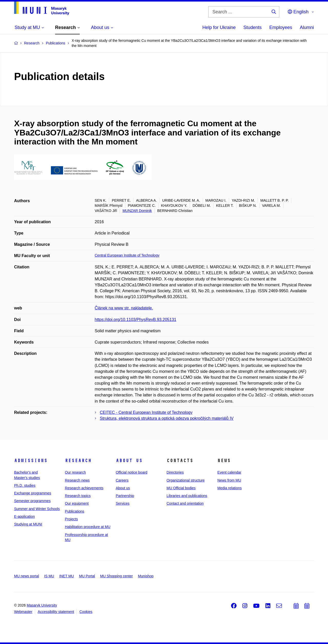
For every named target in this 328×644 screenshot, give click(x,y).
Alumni (307, 27)
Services (123, 503)
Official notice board (132, 472)
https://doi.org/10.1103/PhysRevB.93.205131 (136, 320)
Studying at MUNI (28, 524)
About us (129, 461)
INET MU (66, 576)
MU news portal (27, 576)
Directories (175, 472)
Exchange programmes (33, 493)
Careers (122, 480)
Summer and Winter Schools (37, 509)
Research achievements (84, 488)
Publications (75, 511)
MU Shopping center (117, 576)
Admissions (31, 461)
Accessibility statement (56, 612)
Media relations (229, 488)
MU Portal (87, 576)
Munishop (146, 576)
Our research (75, 472)
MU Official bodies (181, 488)
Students (253, 27)
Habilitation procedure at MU (88, 527)
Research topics (78, 496)
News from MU (229, 480)
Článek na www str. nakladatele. (124, 308)
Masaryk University (42, 605)
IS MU (49, 576)
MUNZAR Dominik (137, 211)
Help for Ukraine (219, 27)
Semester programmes (32, 501)
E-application (24, 516)
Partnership (125, 496)
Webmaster (23, 612)
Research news (77, 480)
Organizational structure (186, 480)
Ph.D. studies (25, 485)
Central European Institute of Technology (127, 255)
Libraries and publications (187, 496)
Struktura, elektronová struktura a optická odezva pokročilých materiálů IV (167, 418)
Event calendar (229, 472)
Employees (281, 27)
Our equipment (77, 503)
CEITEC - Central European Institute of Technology (146, 412)
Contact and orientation (185, 503)
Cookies (86, 612)
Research (78, 461)
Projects (71, 519)
